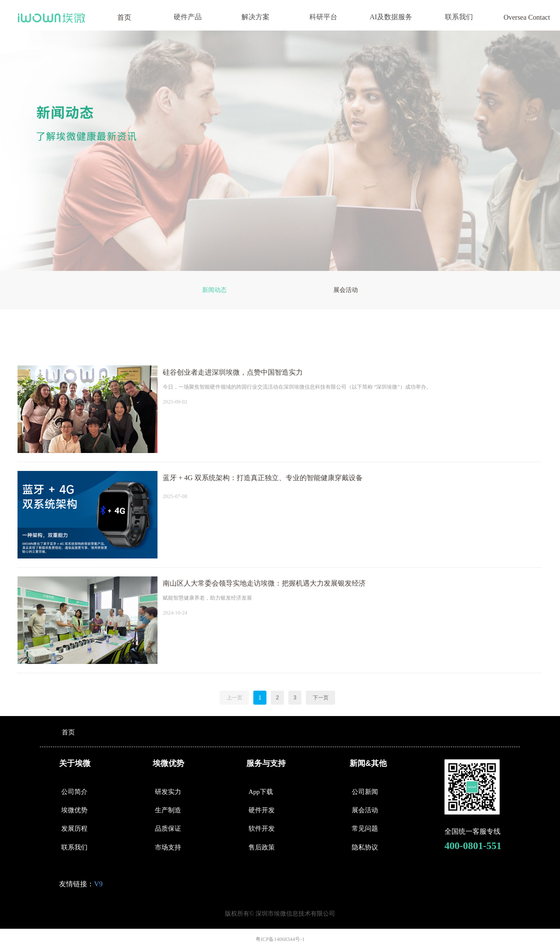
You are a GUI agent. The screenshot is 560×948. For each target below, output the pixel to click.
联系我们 (459, 17)
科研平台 (323, 17)
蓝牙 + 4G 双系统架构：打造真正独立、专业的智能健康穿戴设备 (263, 478)
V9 (98, 884)
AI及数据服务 (391, 17)
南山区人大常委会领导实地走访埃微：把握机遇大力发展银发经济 (264, 583)
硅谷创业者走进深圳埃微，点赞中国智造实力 (233, 372)
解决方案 (255, 17)
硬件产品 (188, 17)
